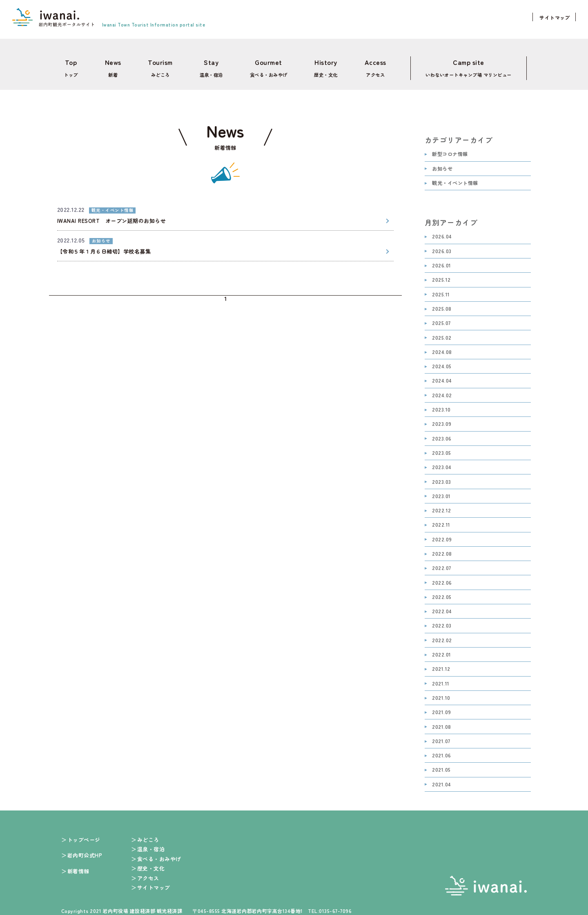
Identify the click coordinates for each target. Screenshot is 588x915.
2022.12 (441, 506)
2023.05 (441, 448)
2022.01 (441, 650)
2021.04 (441, 780)
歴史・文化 (323, 66)
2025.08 (442, 304)
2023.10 (441, 405)
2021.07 (441, 736)
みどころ (156, 66)
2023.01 (441, 491)
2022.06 (442, 578)
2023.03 (441, 477)
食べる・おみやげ (265, 66)
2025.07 (441, 318)
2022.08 (442, 549)
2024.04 (442, 376)
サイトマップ (555, 17)
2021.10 (441, 693)
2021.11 (441, 679)
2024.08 (442, 347)
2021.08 (441, 722)
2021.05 (441, 765)
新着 (110, 66)
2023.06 (442, 434)
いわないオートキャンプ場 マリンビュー (468, 66)
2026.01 (441, 261)
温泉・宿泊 (206, 66)
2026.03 (442, 246)
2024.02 (442, 391)
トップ (69, 66)
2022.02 (442, 636)
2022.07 (441, 563)
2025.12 (441, 275)
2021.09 (441, 707)
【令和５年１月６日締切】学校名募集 (104, 246)
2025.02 (442, 333)
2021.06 (441, 751)
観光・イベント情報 (455, 178)
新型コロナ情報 (450, 149)
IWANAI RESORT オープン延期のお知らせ (111, 216)
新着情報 (78, 866)
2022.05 (442, 592)
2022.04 (442, 607)
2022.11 (441, 520)
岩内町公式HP (85, 850)
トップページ (84, 835)
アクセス (372, 66)
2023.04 (442, 462)
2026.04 (442, 232)
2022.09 (442, 535)
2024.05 (442, 362)
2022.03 (442, 621)
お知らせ (442, 164)
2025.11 (441, 290)
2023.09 (442, 419)
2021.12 (441, 664)
